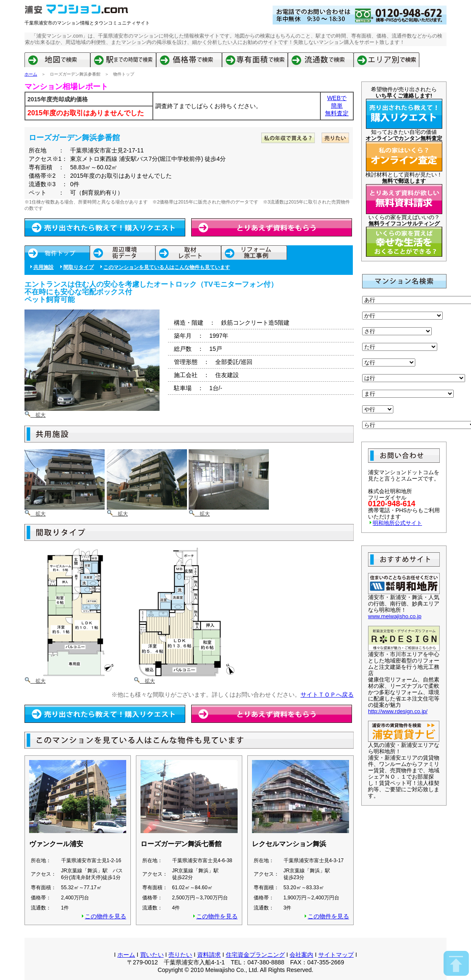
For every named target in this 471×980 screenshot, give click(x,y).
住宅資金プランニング (255, 955)
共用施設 (43, 267)
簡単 (337, 106)
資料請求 (209, 955)
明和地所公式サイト (397, 523)
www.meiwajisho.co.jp (395, 616)
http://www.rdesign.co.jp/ (398, 711)
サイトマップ (336, 955)
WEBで (337, 98)
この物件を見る (106, 916)
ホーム (31, 74)
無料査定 (337, 113)
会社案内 (301, 955)
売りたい (180, 955)
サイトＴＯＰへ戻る (327, 695)
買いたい (152, 955)
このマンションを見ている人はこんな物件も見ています (167, 267)
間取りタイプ (78, 267)
